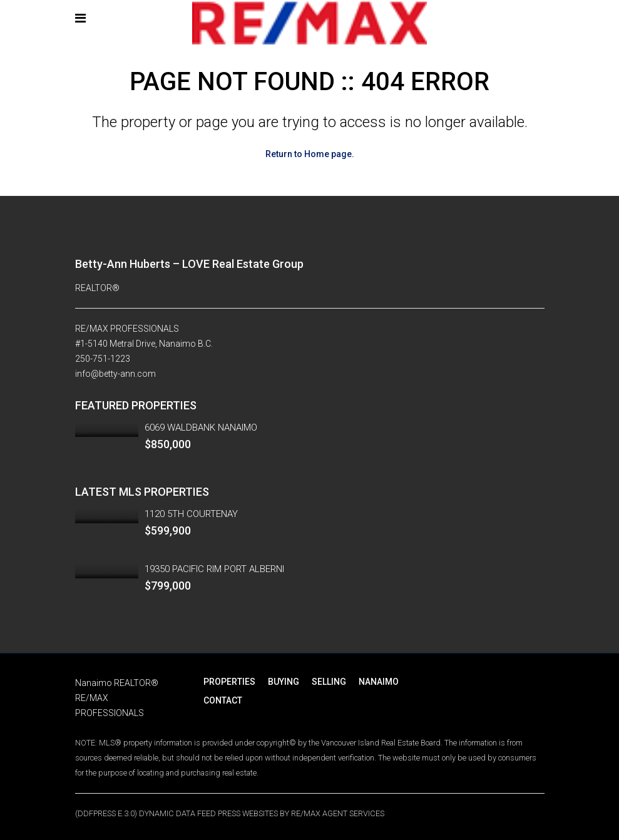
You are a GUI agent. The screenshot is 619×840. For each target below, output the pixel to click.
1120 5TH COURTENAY (191, 514)
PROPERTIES (229, 682)
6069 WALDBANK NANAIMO (201, 428)
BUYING (284, 682)
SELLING (329, 682)
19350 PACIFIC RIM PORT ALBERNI (214, 569)
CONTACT (223, 700)
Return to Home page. (310, 154)
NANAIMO (379, 682)
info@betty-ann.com (115, 374)
